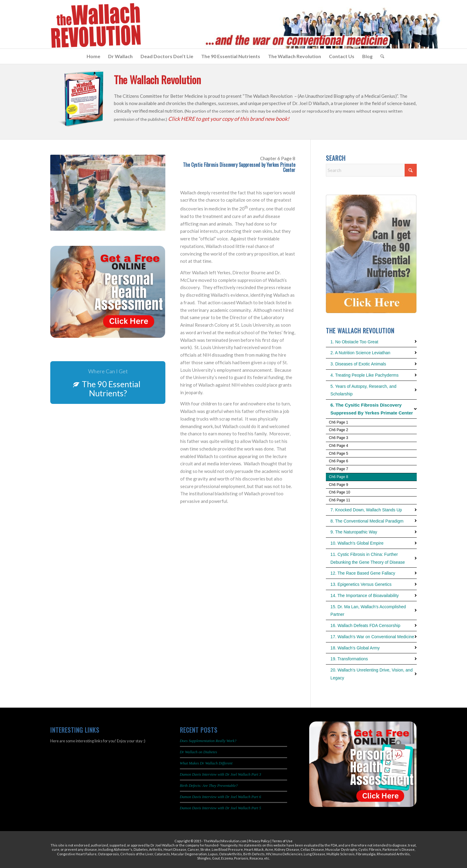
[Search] (380, 56)
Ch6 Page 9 (338, 485)
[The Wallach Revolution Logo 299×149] (96, 26)
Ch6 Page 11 (339, 500)
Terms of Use (282, 841)
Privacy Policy (259, 841)
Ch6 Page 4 (338, 446)
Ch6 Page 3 (338, 438)
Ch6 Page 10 (339, 492)
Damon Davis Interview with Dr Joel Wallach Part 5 (221, 808)
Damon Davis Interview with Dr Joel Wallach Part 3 (221, 774)
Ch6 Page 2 (338, 430)
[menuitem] (93, 56)
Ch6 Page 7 (338, 469)
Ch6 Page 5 (338, 454)
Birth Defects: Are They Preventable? (209, 786)
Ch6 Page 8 (338, 477)
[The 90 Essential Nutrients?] (108, 383)
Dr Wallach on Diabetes (199, 752)
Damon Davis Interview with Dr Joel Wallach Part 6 (221, 797)
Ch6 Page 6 (338, 461)
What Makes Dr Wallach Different (206, 763)
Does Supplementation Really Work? (208, 741)
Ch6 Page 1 (338, 422)
